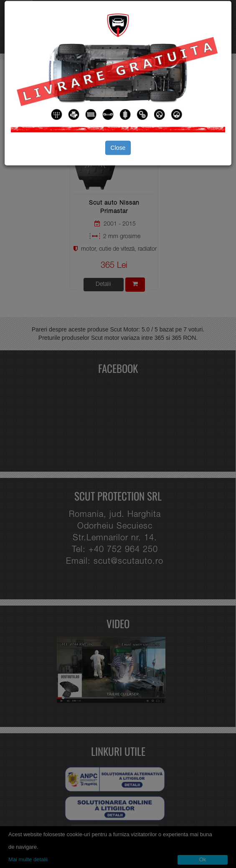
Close (118, 148)
